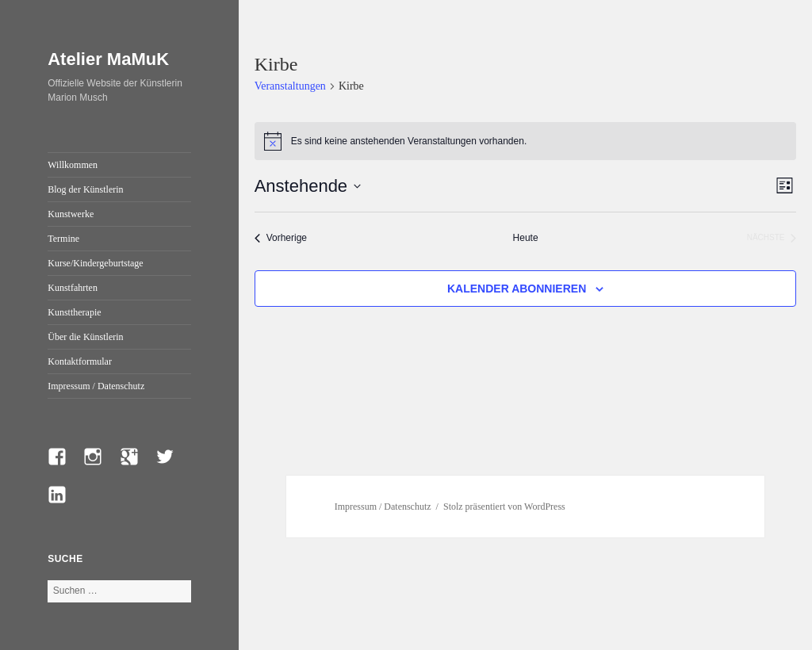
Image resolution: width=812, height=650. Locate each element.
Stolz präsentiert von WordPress (504, 507)
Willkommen (73, 165)
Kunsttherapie (74, 312)
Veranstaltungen (290, 86)
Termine (63, 239)
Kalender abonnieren (517, 289)
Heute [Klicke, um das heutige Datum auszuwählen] (526, 238)
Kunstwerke (71, 214)
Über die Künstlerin (85, 337)
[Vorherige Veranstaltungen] (281, 238)
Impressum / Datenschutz (96, 386)
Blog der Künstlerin (85, 189)
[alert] (526, 141)
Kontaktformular (80, 361)
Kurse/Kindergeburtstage (95, 263)
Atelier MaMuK (108, 59)
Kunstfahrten (73, 288)
